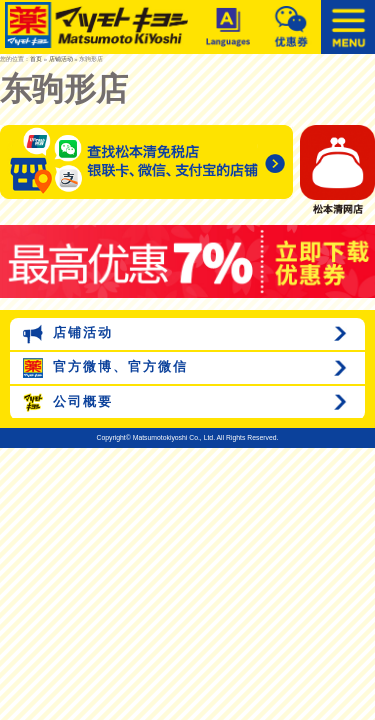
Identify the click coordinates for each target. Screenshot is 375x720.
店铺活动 (61, 59)
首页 (36, 59)
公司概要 (68, 403)
